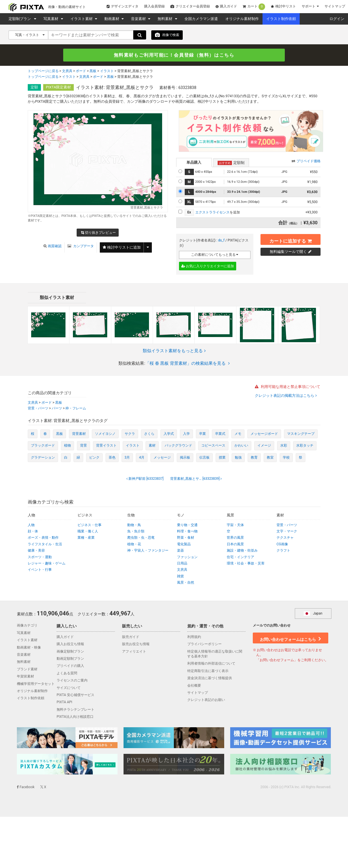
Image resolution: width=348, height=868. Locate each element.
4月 (142, 458)
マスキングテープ (301, 434)
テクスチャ (285, 538)
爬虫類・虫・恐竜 (141, 538)
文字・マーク (287, 532)
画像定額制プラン (70, 652)
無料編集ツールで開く (291, 252)
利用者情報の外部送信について (211, 664)
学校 (286, 458)
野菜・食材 (186, 538)
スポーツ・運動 (40, 557)
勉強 (238, 458)
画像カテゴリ (27, 626)
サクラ (130, 434)
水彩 (284, 446)
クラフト (283, 551)
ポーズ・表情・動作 (43, 538)
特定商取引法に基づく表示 (208, 671)
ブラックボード (43, 446)
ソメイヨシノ (105, 434)
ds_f (221, 241)
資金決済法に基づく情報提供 (210, 678)
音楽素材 (139, 19)
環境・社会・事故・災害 (246, 564)
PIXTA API (64, 702)
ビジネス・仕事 (90, 525)
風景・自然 (186, 583)
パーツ (57, 409)
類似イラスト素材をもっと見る (174, 351)
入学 (186, 434)
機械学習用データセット (36, 684)
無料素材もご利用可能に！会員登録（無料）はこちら (174, 55)
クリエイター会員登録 (190, 6)
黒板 (93, 72)
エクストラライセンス (212, 213)
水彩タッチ (305, 446)
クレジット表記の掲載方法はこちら (285, 396)
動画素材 (112, 19)
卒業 (202, 434)
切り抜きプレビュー (98, 233)
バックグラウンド (178, 446)
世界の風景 (235, 538)
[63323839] (195, 479)
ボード (81, 72)
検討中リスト (283, 6)
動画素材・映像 (29, 648)
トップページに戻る (43, 72)
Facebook (26, 787)
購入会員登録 (154, 6)
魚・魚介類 (136, 532)
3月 (127, 458)
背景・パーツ (38, 409)
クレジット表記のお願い (206, 700)
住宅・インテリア (240, 557)
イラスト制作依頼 (281, 19)
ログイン (337, 19)
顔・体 (33, 532)
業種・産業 (86, 538)
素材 (152, 446)
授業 (222, 458)
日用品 (182, 564)
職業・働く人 (88, 532)
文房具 (67, 72)
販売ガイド (131, 637)
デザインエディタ (123, 6)
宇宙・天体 (235, 525)
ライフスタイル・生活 (45, 544)
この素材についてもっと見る (215, 255)
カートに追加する (291, 240)
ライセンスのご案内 (72, 681)
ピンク (94, 458)
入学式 (169, 434)
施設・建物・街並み (242, 551)
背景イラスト (106, 446)
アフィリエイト (134, 652)
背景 (83, 446)
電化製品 (184, 544)
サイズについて (69, 688)
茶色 (112, 458)
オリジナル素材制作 (242, 19)
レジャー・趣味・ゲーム (47, 564)
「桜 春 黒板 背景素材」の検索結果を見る (187, 364)
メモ (238, 434)
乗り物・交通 (187, 525)
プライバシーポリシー (204, 644)
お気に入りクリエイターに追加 (208, 266)
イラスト (107, 72)
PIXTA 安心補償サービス (75, 695)
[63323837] (146, 479)
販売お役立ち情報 (136, 644)
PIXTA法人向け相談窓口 (75, 717)
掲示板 (185, 458)
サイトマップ (335, 6)
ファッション (187, 557)
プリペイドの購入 (70, 666)
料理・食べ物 (187, 532)
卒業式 (220, 434)
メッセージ (162, 458)
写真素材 (51, 19)
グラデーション (43, 458)
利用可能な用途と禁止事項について (288, 387)
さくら (149, 434)
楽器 (180, 551)
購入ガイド (226, 6)
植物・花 (134, 544)
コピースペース (213, 446)
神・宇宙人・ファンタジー (148, 551)
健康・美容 (36, 551)
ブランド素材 (27, 669)
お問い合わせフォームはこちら (290, 638)
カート (254, 7)
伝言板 (204, 458)
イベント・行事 (40, 570)
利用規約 (194, 637)
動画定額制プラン (70, 659)
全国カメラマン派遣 (201, 19)
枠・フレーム (76, 409)
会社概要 (194, 686)
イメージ (264, 446)
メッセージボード (264, 434)
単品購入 (194, 163)
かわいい (241, 446)
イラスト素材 (82, 19)
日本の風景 (235, 544)
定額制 (231, 163)
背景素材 (79, 434)
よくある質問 (67, 673)
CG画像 (282, 544)
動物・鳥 (134, 525)
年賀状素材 (25, 677)
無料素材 (165, 19)
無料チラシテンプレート (75, 710)
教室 (270, 458)
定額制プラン (21, 19)
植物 (67, 446)
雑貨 (180, 576)
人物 (31, 525)
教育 (254, 458)
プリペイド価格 (306, 161)
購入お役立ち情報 (70, 644)
